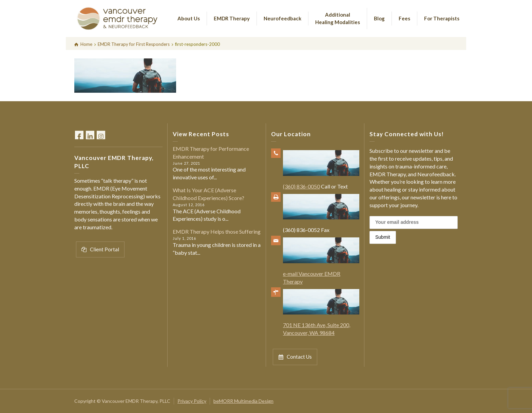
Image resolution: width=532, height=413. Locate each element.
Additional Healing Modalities (338, 18)
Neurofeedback (282, 18)
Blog (379, 18)
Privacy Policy (192, 401)
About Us (189, 18)
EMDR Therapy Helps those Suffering (217, 231)
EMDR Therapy (232, 18)
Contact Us (295, 357)
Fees (404, 18)
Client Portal (100, 249)
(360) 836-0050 (301, 186)
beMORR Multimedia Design (243, 401)
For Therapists (442, 18)
